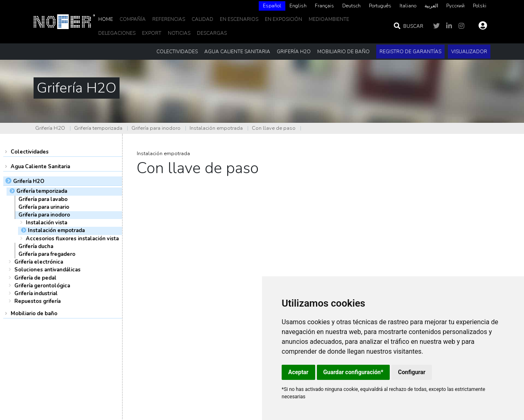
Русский (455, 6)
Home (106, 19)
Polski (480, 6)
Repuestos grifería (37, 301)
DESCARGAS (212, 33)
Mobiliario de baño (34, 314)
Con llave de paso (274, 128)
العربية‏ (431, 6)
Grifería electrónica (39, 262)
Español (272, 6)
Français (324, 6)
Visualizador (469, 52)
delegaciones (117, 33)
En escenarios (239, 19)
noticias (179, 33)
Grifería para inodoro (156, 128)
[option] (298, 6)
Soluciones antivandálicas (47, 270)
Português (380, 6)
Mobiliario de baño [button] (343, 52)
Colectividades (30, 152)
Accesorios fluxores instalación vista (72, 239)
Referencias (169, 19)
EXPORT (152, 33)
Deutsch (351, 6)
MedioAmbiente (329, 19)
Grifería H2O (50, 128)
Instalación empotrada (216, 128)
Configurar (412, 372)
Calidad (202, 19)
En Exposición (283, 19)
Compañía (133, 19)
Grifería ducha (36, 246)
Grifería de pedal (35, 278)
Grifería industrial (36, 294)
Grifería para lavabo (43, 199)
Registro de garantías (410, 52)
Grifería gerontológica (42, 286)
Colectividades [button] (177, 52)
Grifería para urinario (44, 207)
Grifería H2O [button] (294, 52)
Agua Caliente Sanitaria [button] (237, 52)
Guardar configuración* (353, 372)
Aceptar (298, 372)
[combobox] (272, 6)
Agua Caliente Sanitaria (40, 167)
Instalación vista (46, 223)
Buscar (408, 26)
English (298, 6)
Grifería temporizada (98, 128)
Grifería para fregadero (47, 254)
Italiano (408, 6)
